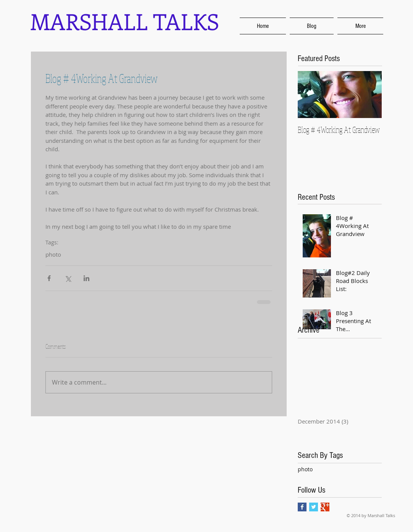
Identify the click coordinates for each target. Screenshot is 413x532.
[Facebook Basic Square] (302, 507)
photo (305, 469)
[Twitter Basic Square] (314, 507)
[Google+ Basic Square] (325, 507)
